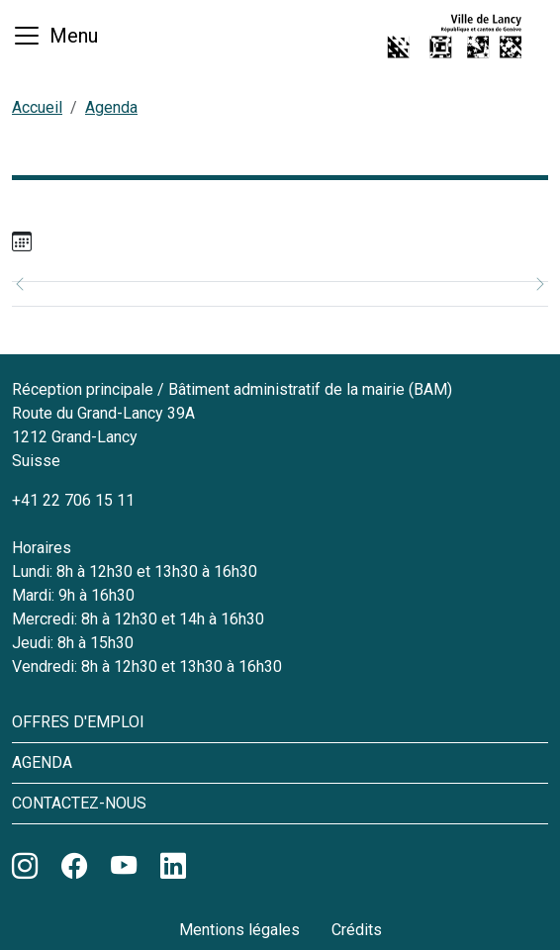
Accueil (37, 107)
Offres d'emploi (78, 722)
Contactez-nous (79, 803)
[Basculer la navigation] (55, 36)
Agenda (111, 107)
